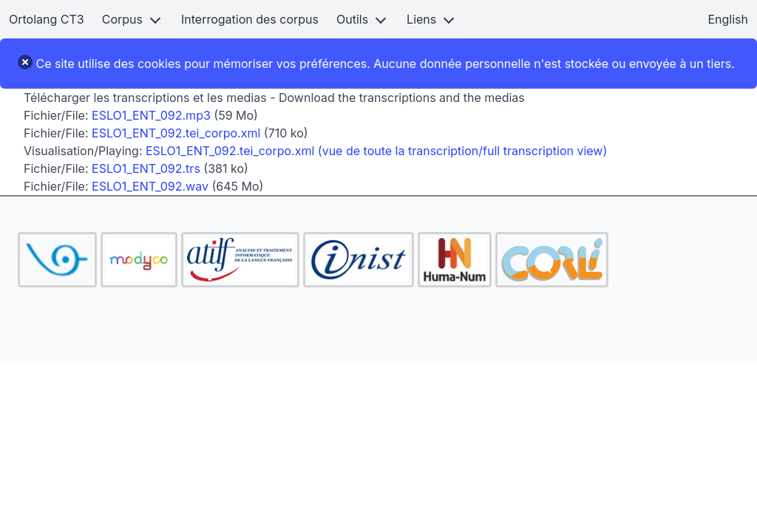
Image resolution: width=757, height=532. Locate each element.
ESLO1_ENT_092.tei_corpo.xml (176, 133)
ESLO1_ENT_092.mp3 (151, 115)
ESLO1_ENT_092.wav (150, 186)
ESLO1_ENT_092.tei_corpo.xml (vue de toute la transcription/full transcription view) (376, 151)
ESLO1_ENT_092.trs (146, 168)
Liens (421, 19)
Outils (352, 19)
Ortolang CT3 (47, 19)
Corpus (122, 19)
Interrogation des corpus (250, 19)
